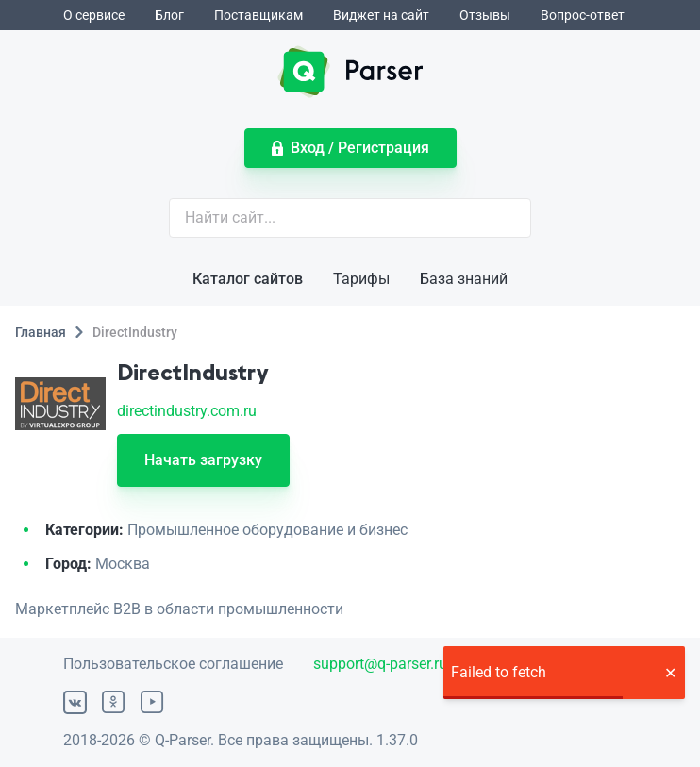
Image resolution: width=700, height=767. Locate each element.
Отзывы (485, 15)
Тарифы (361, 279)
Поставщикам (258, 15)
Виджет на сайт (381, 15)
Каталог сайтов (248, 279)
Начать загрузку (203, 460)
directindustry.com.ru (187, 411)
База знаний (464, 279)
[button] (670, 673)
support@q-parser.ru (380, 664)
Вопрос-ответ (583, 15)
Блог (169, 15)
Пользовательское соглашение (173, 664)
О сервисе (94, 15)
